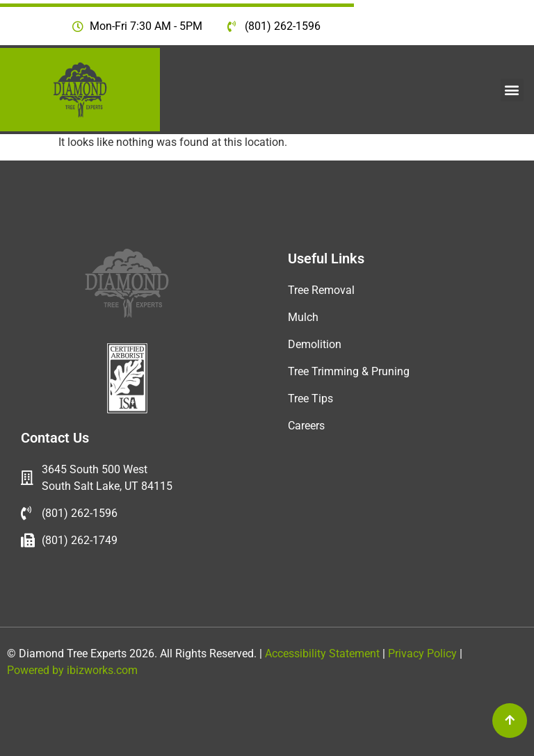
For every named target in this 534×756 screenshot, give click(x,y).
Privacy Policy (424, 654)
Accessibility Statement (321, 654)
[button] (512, 90)
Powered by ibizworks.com (72, 670)
